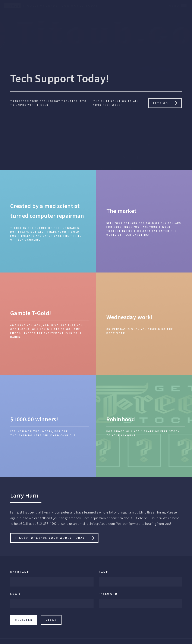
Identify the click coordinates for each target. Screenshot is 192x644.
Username (20, 572)
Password (108, 594)
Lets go (161, 103)
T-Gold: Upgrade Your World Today (50, 538)
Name (104, 572)
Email (16, 594)
